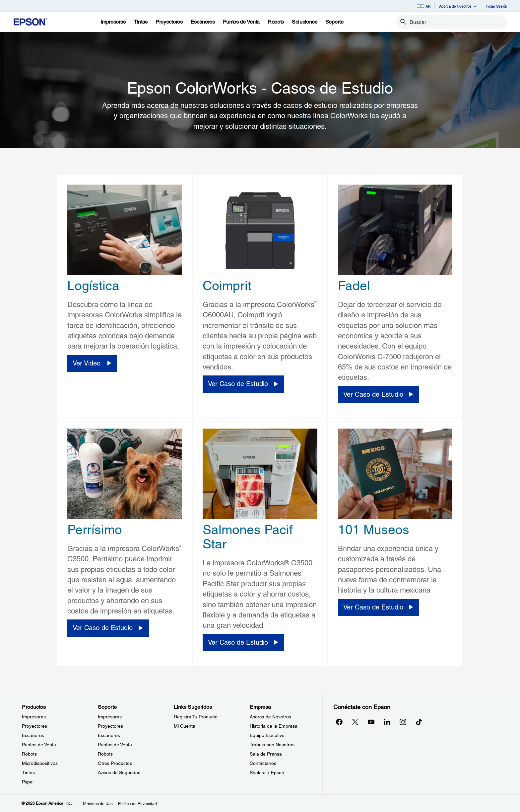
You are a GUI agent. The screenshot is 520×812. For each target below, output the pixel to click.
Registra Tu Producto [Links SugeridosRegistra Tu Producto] (196, 717)
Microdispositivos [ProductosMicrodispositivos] (40, 763)
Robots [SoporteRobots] (105, 754)
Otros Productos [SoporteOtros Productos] (115, 763)
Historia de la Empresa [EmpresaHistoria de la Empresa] (274, 726)
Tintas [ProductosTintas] (28, 772)
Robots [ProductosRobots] (29, 754)
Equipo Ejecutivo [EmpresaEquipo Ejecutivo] (267, 735)
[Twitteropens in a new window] (355, 722)
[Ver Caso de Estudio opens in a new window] (243, 384)
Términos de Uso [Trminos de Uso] (97, 804)
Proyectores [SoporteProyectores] (110, 726)
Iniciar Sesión (496, 6)
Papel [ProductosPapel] (28, 782)
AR (424, 6)
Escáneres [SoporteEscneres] (109, 735)
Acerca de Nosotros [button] (458, 6)
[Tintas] (141, 22)
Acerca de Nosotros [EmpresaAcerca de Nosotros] (270, 717)
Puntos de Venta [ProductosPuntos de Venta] (39, 745)
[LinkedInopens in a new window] (387, 722)
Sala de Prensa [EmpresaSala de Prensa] (266, 754)
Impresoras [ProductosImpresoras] (34, 717)
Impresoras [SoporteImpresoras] (110, 717)
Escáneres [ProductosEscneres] (33, 735)
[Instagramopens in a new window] (403, 722)
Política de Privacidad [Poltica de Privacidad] (137, 804)
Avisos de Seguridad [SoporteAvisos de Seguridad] (119, 772)
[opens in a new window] (419, 722)
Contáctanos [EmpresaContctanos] (263, 763)
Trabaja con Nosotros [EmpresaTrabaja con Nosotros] (272, 745)
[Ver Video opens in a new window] (92, 363)
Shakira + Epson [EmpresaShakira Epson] (267, 772)
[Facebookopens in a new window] (339, 722)
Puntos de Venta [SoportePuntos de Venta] (115, 745)
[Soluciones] (305, 22)
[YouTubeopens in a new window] (371, 722)
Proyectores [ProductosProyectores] (34, 726)
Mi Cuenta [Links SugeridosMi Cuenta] (185, 726)
